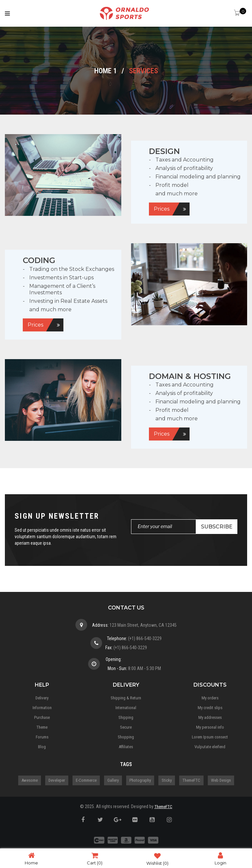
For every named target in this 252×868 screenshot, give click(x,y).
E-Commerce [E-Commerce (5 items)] (86, 780)
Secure (126, 727)
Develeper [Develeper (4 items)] (57, 780)
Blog (42, 747)
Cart (95, 858)
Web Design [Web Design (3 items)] (221, 780)
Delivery (42, 698)
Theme (42, 727)
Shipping (126, 717)
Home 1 (106, 71)
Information (42, 708)
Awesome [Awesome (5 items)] (30, 780)
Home (31, 858)
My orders (210, 698)
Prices (162, 209)
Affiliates (126, 747)
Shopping (126, 737)
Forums (42, 737)
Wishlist (157, 859)
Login (220, 858)
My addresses (210, 717)
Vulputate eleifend (210, 747)
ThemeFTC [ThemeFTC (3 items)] (191, 780)
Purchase (42, 717)
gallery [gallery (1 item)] (113, 780)
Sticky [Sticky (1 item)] (167, 780)
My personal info (210, 727)
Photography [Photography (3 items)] (140, 780)
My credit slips (210, 708)
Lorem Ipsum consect (210, 737)
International (126, 708)
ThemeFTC (163, 807)
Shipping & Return (126, 698)
